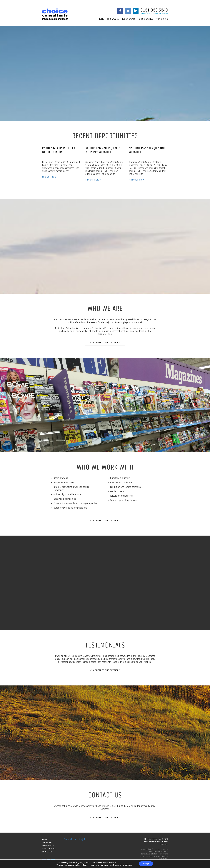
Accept (146, 864)
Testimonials (129, 19)
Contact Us (162, 19)
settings (128, 865)
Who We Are (113, 19)
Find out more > (50, 177)
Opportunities (146, 19)
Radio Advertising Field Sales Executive (59, 150)
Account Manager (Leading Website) (147, 150)
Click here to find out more (105, 343)
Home (101, 19)
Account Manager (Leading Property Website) (104, 150)
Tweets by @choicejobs (75, 839)
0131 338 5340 (154, 10)
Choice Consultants (55, 14)
